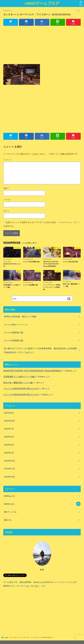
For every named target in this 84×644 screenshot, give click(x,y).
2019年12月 (9, 461)
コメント (7, 160)
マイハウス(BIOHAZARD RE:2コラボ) (21, 389)
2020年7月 (9, 429)
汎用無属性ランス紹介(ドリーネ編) (19, 377)
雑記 (8, 520)
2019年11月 (9, 469)
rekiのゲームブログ (42, 3)
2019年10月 (9, 477)
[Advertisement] (42, 45)
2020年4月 (9, 437)
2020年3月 (9, 445)
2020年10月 (9, 421)
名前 (6, 188)
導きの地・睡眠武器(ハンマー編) (18, 383)
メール (7, 200)
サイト (6, 211)
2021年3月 (9, 413)
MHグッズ (10, 512)
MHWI (9, 504)
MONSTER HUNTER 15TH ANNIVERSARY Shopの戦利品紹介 (33, 371)
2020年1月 (9, 453)
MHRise (9, 496)
